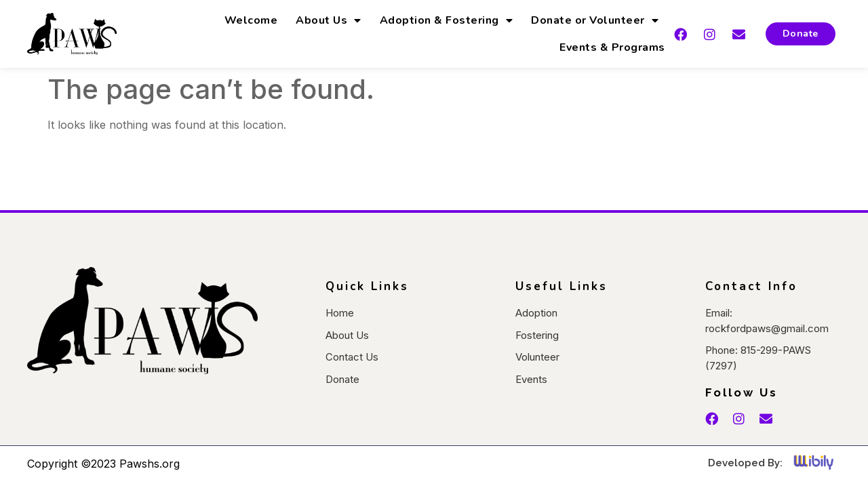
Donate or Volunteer (595, 20)
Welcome (251, 20)
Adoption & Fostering (447, 20)
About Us (329, 20)
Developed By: (745, 463)
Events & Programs (612, 47)
